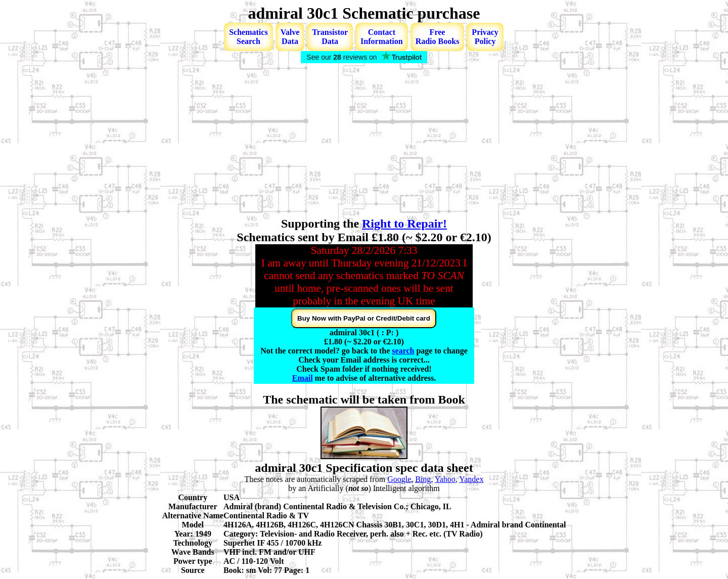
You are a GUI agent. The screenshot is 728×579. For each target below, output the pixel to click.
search (403, 351)
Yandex (471, 479)
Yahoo (445, 479)
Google (399, 479)
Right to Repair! (404, 224)
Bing (423, 479)
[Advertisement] (364, 141)
